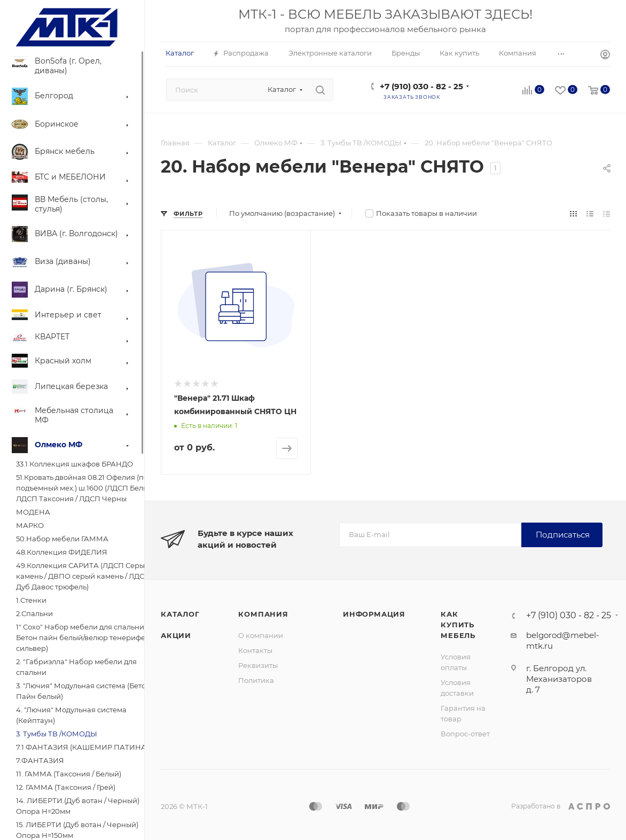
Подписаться (563, 535)
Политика (256, 680)
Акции (176, 635)
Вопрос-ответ (465, 734)
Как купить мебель (458, 625)
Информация (374, 614)
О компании (261, 635)
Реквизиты (258, 665)
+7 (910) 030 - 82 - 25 (421, 86)
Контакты (255, 650)
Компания (263, 614)
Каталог (180, 614)
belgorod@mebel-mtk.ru (563, 640)
